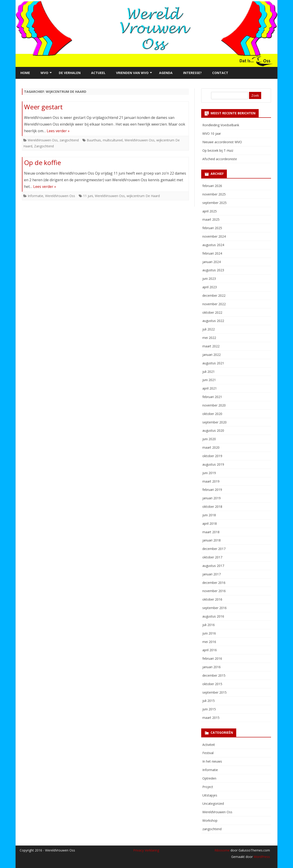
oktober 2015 (212, 684)
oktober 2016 (212, 599)
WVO (44, 73)
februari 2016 (212, 658)
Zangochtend (44, 146)
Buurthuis (94, 140)
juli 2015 (209, 701)
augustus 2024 (213, 245)
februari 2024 (212, 253)
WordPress (261, 857)
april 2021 (210, 388)
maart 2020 (211, 447)
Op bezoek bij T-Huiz (218, 150)
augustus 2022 (213, 321)
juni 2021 (209, 380)
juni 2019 (209, 473)
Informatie (35, 196)
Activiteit (209, 745)
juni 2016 (209, 633)
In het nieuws (212, 761)
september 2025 (214, 203)
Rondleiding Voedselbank (221, 125)
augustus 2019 (213, 464)
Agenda (166, 73)
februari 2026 (212, 186)
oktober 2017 (212, 557)
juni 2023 (209, 279)
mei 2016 (209, 642)
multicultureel (113, 140)
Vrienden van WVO (132, 73)
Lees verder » (58, 131)
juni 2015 (209, 709)
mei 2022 (209, 338)
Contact (220, 73)
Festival (208, 753)
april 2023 (210, 287)
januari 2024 (212, 262)
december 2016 (214, 583)
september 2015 (214, 692)
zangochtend (69, 140)
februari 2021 (212, 397)
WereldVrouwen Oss (43, 140)
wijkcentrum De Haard (143, 196)
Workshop (210, 820)
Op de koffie (42, 162)
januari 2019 (212, 498)
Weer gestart (43, 107)
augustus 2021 (213, 363)
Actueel (98, 73)
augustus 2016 (213, 616)
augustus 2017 (213, 566)
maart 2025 (211, 219)
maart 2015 (211, 718)
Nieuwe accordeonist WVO (222, 142)
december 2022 (214, 295)
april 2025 (210, 211)
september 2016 (214, 608)
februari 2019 (212, 490)
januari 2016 (212, 667)
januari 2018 (212, 540)
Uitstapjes (210, 795)
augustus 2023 (213, 270)
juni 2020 (209, 439)
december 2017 (214, 549)
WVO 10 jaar (212, 133)
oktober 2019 (212, 456)
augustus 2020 (213, 430)
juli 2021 (209, 372)
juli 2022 (209, 329)
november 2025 (214, 194)
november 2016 (214, 591)
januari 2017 (212, 574)
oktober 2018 (212, 507)
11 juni (88, 196)
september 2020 (214, 422)
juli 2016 (209, 625)
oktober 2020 (212, 414)
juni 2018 (209, 515)
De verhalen (70, 73)
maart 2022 (211, 346)
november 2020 (214, 405)
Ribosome (222, 850)
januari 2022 (212, 355)
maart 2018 (211, 532)
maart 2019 (211, 481)
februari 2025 (212, 228)
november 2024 (214, 236)
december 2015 (214, 675)
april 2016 (210, 650)
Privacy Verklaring (146, 850)
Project (208, 787)
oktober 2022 (212, 312)
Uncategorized (213, 803)
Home (25, 73)
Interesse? (192, 73)
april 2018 (210, 523)
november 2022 (214, 304)
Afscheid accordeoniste (220, 159)
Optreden (209, 778)
